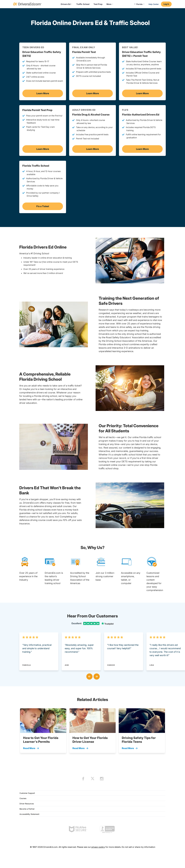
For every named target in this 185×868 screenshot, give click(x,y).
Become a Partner (27, 809)
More (110, 4)
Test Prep (98, 4)
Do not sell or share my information (138, 847)
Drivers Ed (66, 4)
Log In (166, 4)
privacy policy (98, 847)
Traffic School (83, 4)
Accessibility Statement (29, 814)
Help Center (154, 4)
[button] (89, 676)
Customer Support (27, 793)
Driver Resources (27, 804)
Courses (23, 798)
